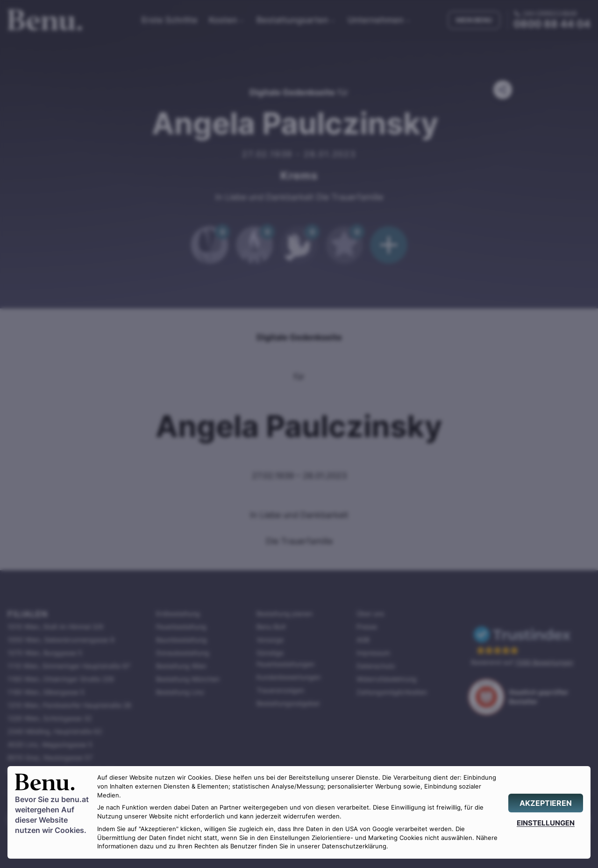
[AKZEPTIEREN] (546, 803)
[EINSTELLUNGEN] (546, 823)
